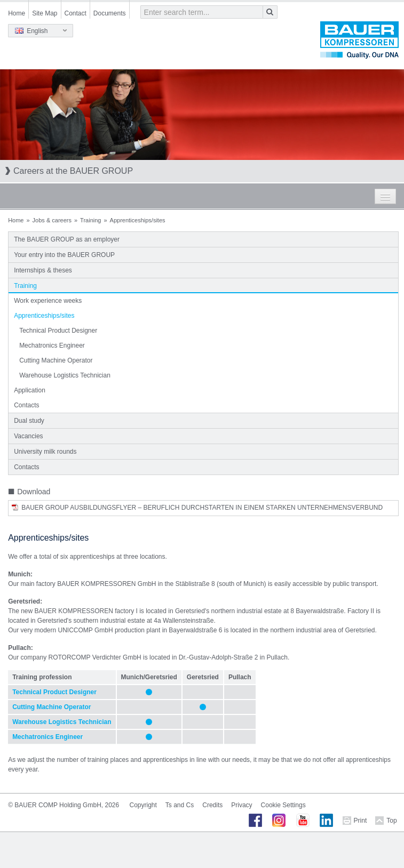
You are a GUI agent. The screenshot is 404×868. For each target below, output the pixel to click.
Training (90, 220)
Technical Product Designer (58, 331)
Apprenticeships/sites (44, 316)
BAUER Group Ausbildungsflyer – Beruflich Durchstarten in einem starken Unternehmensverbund (202, 508)
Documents (110, 13)
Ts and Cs (180, 805)
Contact (76, 13)
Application (30, 390)
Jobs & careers (52, 220)
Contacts (26, 405)
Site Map (45, 13)
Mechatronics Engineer (52, 345)
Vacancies (28, 436)
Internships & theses (43, 270)
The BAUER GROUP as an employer (67, 239)
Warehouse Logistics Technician (65, 375)
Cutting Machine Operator (56, 360)
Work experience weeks (48, 301)
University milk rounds (45, 452)
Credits (212, 805)
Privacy (241, 805)
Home (17, 13)
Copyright (143, 805)
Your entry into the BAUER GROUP (64, 255)
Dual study (29, 421)
